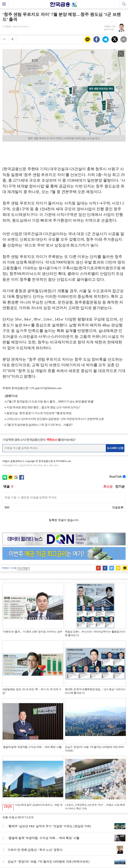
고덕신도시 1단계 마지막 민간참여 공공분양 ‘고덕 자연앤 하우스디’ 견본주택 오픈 (55, 419)
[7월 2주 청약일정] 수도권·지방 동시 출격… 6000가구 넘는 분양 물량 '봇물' (50, 402)
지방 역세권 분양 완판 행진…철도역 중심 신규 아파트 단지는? (43, 407)
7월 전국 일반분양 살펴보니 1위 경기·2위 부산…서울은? (40, 425)
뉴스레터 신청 (115, 448)
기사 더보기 (23, 568)
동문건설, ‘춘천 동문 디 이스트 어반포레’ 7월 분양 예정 (39, 413)
